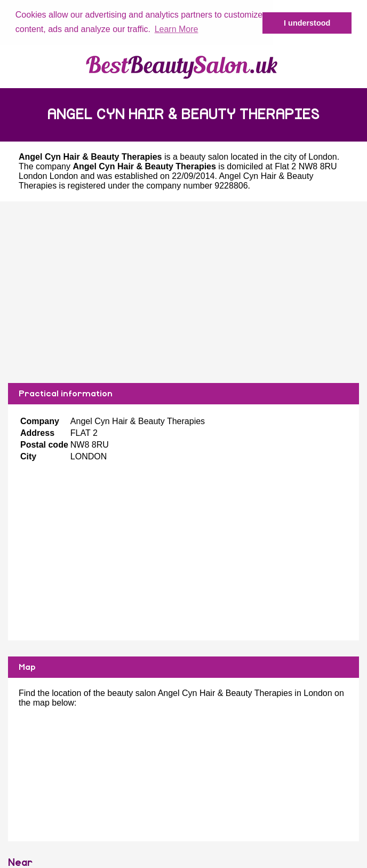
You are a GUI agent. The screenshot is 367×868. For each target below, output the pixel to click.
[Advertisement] (183, 292)
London (322, 156)
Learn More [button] (177, 29)
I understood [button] (307, 23)
